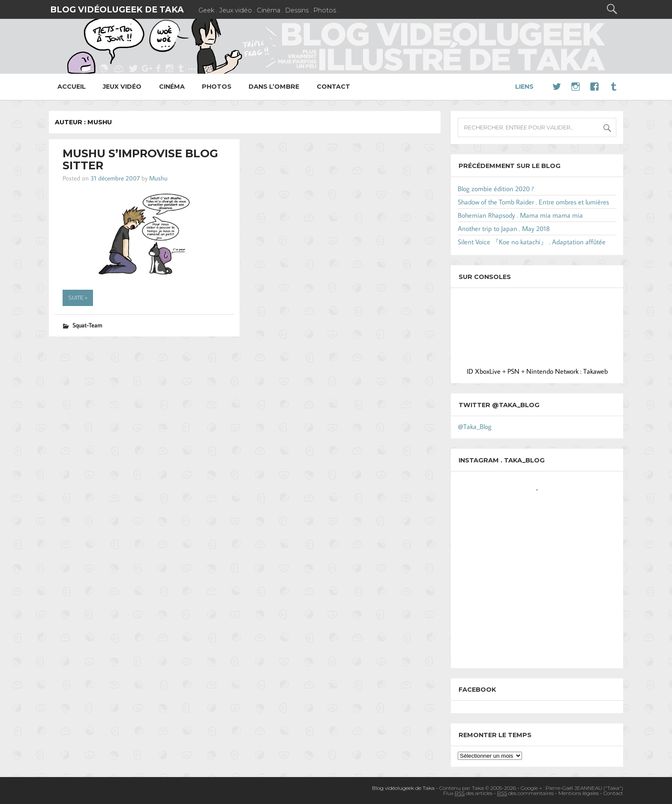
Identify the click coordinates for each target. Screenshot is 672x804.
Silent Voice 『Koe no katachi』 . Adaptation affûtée (532, 242)
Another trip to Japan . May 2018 (504, 228)
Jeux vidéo (122, 87)
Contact (333, 87)
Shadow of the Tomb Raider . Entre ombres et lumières (533, 202)
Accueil (72, 87)
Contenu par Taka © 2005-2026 (478, 788)
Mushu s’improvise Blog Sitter (140, 159)
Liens (524, 87)
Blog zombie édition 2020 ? (496, 189)
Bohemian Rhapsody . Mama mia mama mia (520, 215)
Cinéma (172, 87)
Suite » (78, 298)
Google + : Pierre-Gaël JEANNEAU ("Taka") (572, 788)
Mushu (158, 178)
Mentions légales (579, 793)
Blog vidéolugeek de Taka (117, 9)
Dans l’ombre (274, 87)
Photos (217, 87)
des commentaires (525, 793)
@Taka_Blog (475, 426)
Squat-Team (87, 325)
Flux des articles (468, 793)
